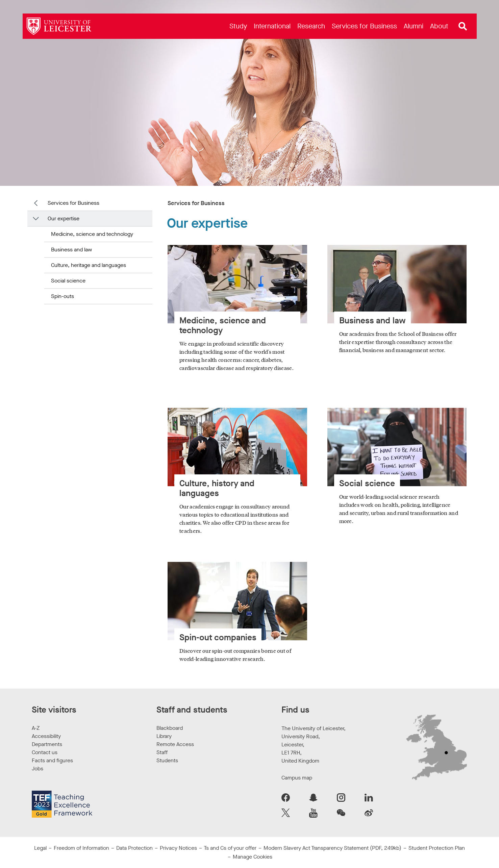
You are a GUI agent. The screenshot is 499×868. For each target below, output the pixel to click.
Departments (47, 744)
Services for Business (73, 203)
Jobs (38, 768)
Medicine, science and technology (92, 234)
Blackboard (170, 728)
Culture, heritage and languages (89, 265)
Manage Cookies (253, 857)
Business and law (71, 250)
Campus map (297, 778)
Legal (40, 848)
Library (164, 736)
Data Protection (134, 848)
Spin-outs (63, 296)
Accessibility (46, 736)
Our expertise (64, 218)
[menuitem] (238, 26)
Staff (162, 752)
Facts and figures (52, 760)
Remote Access (175, 744)
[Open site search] (463, 26)
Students (167, 760)
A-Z (36, 728)
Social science (68, 281)
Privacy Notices (178, 848)
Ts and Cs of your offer (230, 848)
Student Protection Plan (437, 848)
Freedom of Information (81, 848)
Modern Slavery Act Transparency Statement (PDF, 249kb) (332, 848)
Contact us (45, 752)
